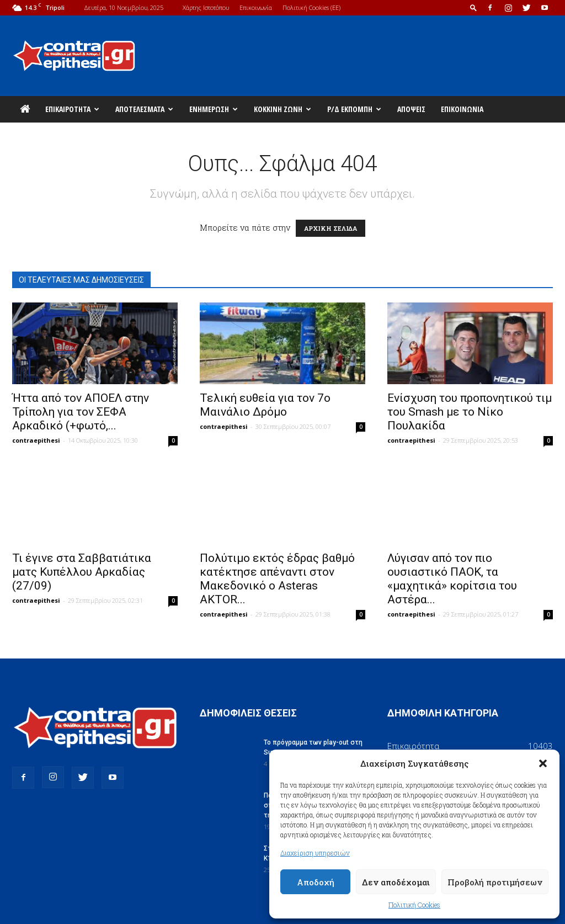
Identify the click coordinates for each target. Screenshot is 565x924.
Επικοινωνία (256, 7)
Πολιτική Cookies (414, 905)
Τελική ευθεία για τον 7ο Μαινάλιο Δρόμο (265, 405)
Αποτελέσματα (144, 109)
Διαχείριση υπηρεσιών (315, 853)
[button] (543, 763)
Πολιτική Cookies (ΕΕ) (311, 7)
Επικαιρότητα (72, 109)
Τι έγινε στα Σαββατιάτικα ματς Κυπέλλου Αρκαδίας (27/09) (82, 572)
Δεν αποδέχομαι (396, 882)
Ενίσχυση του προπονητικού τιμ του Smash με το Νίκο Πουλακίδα (470, 412)
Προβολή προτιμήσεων (495, 882)
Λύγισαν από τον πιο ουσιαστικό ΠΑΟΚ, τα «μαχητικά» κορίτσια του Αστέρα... (452, 579)
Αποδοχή (316, 882)
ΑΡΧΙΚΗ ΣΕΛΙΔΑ (331, 228)
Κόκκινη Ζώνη (282, 109)
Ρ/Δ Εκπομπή (354, 109)
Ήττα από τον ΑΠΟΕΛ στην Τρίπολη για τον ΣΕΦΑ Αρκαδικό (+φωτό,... (81, 412)
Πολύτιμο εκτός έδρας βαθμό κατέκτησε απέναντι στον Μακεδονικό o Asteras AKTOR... (277, 579)
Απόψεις (411, 109)
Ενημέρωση (214, 109)
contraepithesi (36, 440)
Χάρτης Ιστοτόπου (206, 7)
